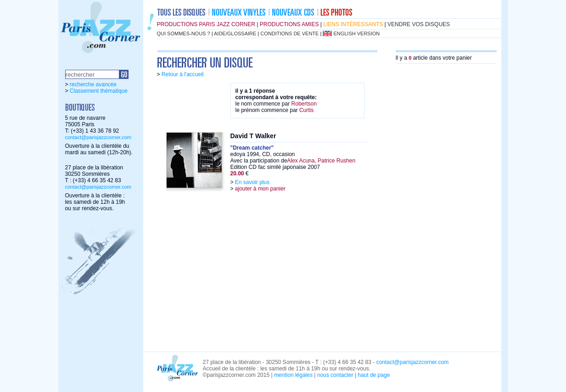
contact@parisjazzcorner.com (98, 137)
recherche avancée (93, 84)
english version (356, 34)
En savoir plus (252, 182)
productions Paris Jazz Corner (206, 24)
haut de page (374, 375)
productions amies (289, 24)
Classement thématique (99, 91)
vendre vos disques (419, 24)
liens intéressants (353, 24)
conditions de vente (289, 34)
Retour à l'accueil (183, 74)
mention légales (293, 375)
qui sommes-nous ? (184, 34)
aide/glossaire (235, 34)
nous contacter (335, 375)
